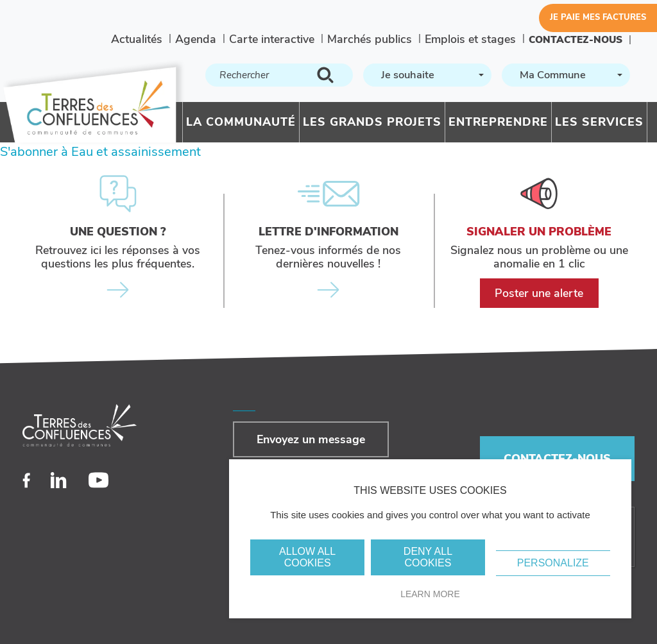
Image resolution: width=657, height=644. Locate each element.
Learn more (430, 594)
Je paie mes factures (598, 17)
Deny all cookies (428, 557)
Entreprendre (498, 122)
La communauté (241, 122)
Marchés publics (370, 39)
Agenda (196, 39)
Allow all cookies (307, 557)
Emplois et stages (470, 39)
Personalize (553, 563)
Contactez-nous (576, 39)
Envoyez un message (311, 439)
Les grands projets (372, 122)
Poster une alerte (539, 293)
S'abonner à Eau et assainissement (100, 152)
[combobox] (427, 75)
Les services (599, 122)
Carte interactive (272, 39)
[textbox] (426, 75)
